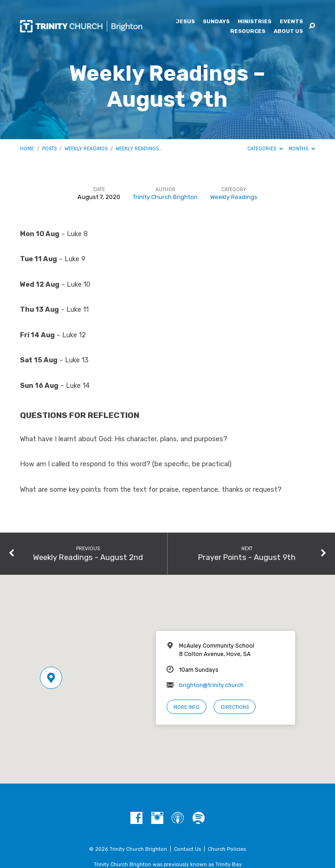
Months (302, 149)
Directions (235, 707)
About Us (288, 32)
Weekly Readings (86, 149)
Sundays (216, 22)
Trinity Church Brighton (165, 197)
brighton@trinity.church (211, 685)
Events (291, 22)
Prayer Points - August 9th (247, 557)
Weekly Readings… (139, 149)
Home (27, 149)
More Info (187, 707)
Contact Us (187, 849)
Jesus (185, 22)
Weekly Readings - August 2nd (88, 557)
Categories (265, 149)
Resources (248, 32)
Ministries (254, 22)
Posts (49, 149)
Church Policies (227, 849)
